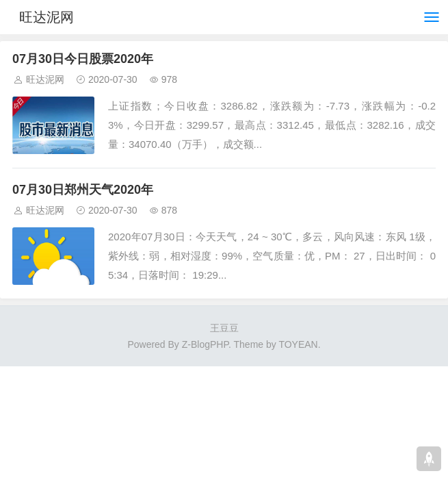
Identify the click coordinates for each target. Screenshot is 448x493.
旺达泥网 (47, 17)
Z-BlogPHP (205, 344)
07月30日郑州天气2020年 (83, 190)
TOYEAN (298, 344)
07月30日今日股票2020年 (83, 59)
